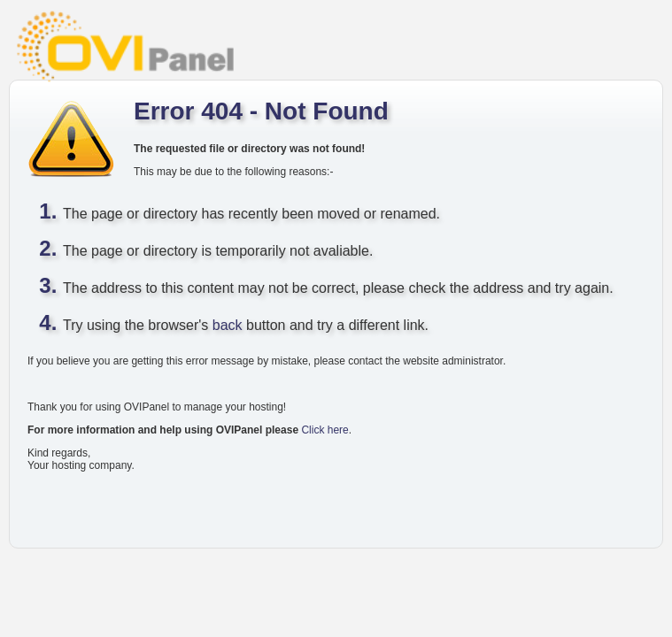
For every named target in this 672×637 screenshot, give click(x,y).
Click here (324, 430)
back (228, 325)
